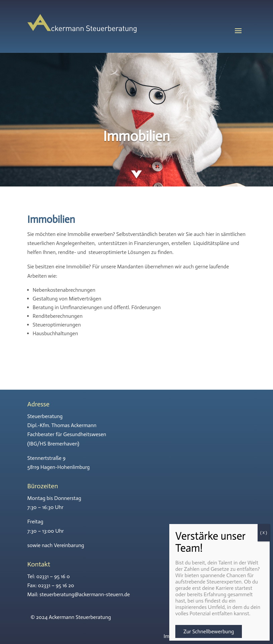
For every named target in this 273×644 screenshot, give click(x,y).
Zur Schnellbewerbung (209, 631)
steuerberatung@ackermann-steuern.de (85, 594)
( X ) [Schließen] (264, 533)
